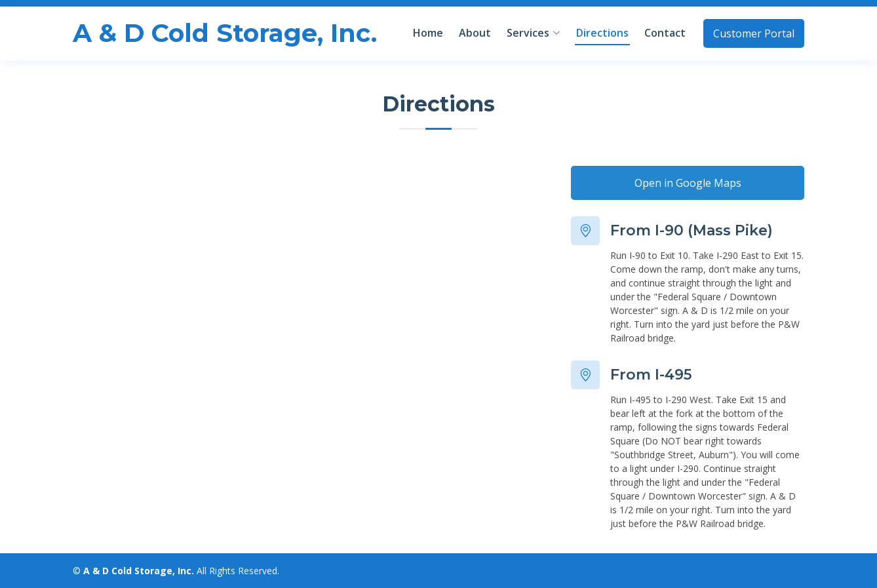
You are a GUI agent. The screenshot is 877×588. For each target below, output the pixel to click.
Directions (602, 33)
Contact (665, 33)
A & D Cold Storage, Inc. (225, 33)
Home (428, 33)
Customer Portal (754, 33)
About (475, 33)
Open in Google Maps (688, 183)
